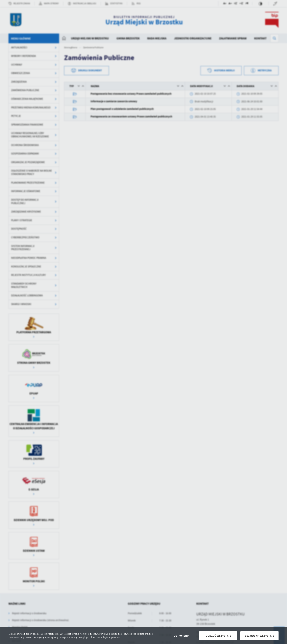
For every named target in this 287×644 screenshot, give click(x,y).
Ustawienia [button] (182, 636)
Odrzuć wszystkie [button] (218, 636)
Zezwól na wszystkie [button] (259, 636)
